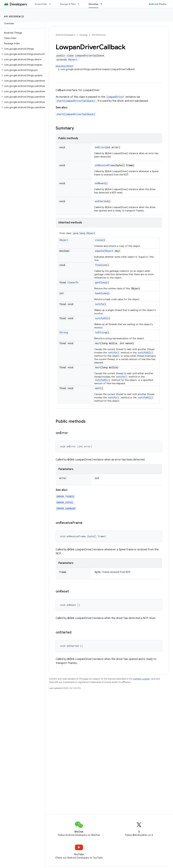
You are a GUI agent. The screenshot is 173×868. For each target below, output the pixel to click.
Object (73, 60)
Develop (83, 35)
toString (101, 332)
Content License (141, 679)
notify (99, 304)
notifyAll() (146, 353)
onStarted (101, 201)
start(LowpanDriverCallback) (76, 101)
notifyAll (101, 318)
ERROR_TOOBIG (65, 497)
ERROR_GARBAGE (66, 508)
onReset (100, 183)
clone (99, 240)
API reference (14, 16)
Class (71, 282)
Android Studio (158, 4)
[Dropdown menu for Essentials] (52, 4)
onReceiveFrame (105, 165)
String (64, 332)
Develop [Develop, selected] (94, 4)
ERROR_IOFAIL (65, 503)
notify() (114, 353)
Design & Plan (68, 4)
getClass (101, 282)
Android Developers (65, 35)
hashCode (101, 293)
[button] (22, 49)
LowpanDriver (115, 97)
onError (100, 147)
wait (98, 343)
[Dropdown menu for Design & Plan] (80, 4)
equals (99, 251)
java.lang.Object (65, 66)
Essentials (41, 4)
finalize (101, 265)
